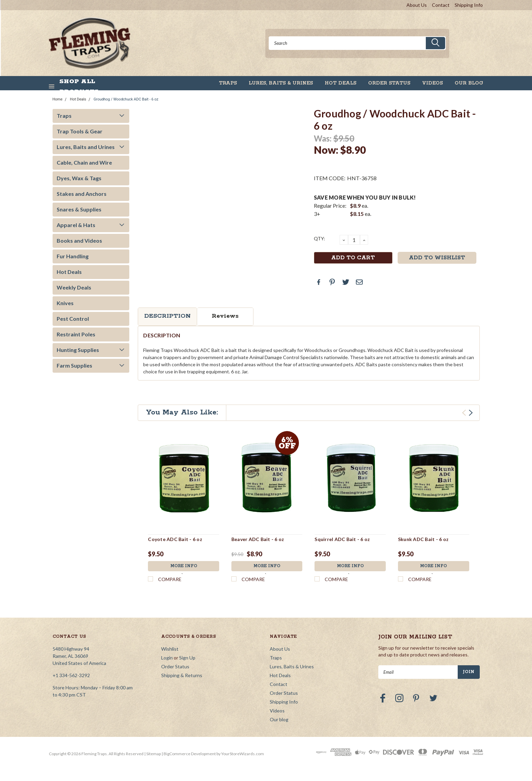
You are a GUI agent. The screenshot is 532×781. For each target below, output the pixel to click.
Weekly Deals (74, 287)
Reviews (225, 316)
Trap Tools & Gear (80, 131)
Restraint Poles (76, 334)
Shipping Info (469, 5)
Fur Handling (73, 256)
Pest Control (73, 319)
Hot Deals (340, 83)
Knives (65, 303)
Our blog (469, 83)
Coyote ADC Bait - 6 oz (175, 539)
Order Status (389, 83)
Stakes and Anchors (82, 194)
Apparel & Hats (76, 225)
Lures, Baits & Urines (281, 83)
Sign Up (187, 658)
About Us (417, 5)
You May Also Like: (182, 412)
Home (58, 99)
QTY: (319, 238)
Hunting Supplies (78, 350)
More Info (184, 566)
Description (167, 316)
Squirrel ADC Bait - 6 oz (342, 539)
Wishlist (170, 649)
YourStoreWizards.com (243, 754)
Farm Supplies (74, 365)
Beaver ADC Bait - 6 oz (258, 539)
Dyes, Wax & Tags (79, 178)
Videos (432, 83)
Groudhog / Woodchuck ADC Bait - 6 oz (126, 99)
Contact (441, 5)
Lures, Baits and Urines (86, 147)
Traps (228, 83)
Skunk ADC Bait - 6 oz (423, 539)
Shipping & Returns (182, 675)
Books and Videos (79, 240)
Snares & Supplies (79, 209)
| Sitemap (153, 754)
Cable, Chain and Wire (84, 162)
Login (167, 658)
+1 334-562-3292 (71, 675)
